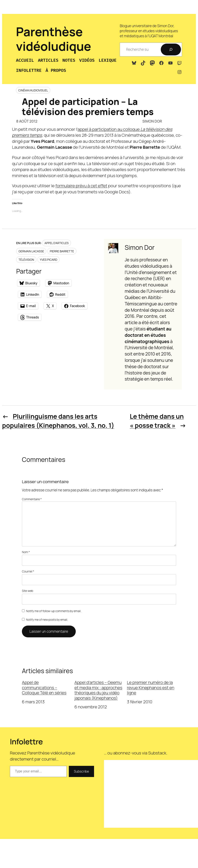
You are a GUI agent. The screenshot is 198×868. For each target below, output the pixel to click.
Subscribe (81, 771)
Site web (27, 591)
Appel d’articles (56, 243)
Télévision (26, 260)
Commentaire (32, 499)
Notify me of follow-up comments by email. (54, 611)
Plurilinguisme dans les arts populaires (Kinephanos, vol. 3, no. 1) (58, 421)
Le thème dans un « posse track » (157, 421)
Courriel (28, 571)
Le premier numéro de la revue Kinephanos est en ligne (151, 687)
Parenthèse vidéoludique (54, 39)
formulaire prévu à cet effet (81, 186)
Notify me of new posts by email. (47, 620)
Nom (26, 552)
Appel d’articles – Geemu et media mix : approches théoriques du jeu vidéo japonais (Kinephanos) (98, 690)
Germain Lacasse (31, 251)
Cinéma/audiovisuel (33, 90)
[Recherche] (171, 49)
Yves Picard (49, 260)
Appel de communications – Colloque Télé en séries (44, 687)
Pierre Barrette (62, 251)
